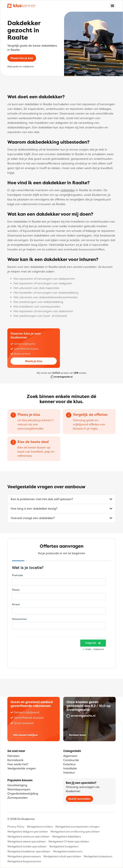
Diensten (13, 756)
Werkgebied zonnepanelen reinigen (77, 827)
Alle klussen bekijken (25, 735)
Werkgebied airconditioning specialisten (75, 831)
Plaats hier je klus (22, 58)
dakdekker (68, 190)
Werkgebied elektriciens (68, 851)
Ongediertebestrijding (23, 793)
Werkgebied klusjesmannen (24, 861)
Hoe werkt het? (18, 764)
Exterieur (69, 764)
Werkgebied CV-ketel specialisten (69, 841)
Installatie (70, 768)
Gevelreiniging (17, 785)
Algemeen (70, 756)
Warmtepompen (19, 789)
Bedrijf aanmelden (79, 799)
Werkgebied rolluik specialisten (62, 856)
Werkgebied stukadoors (98, 856)
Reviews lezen (77, 735)
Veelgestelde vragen (22, 768)
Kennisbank (15, 760)
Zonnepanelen (18, 798)
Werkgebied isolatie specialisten (27, 846)
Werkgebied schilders (40, 827)
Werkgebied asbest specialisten (27, 841)
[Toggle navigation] (112, 6)
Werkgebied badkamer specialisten (29, 851)
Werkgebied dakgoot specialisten (28, 831)
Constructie (71, 760)
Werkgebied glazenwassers (24, 856)
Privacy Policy (16, 827)
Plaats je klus (34, 361)
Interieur (69, 773)
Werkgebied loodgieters (64, 846)
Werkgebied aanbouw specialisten (29, 836)
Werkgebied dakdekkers (67, 836)
